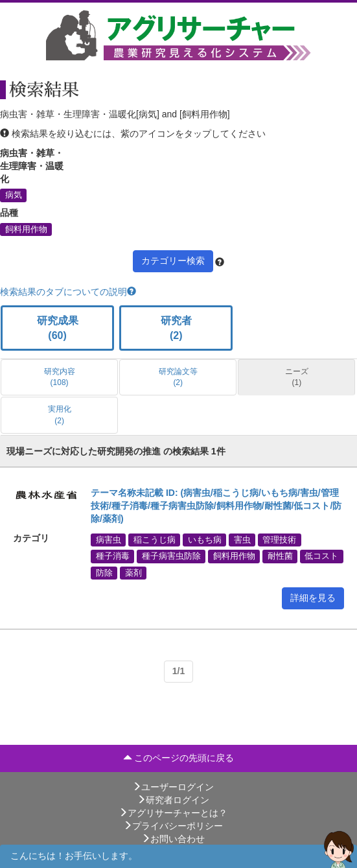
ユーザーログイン (173, 787)
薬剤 (133, 572)
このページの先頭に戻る (179, 758)
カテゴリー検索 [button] (173, 261)
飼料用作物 (26, 229)
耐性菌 (280, 556)
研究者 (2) (176, 328)
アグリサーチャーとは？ (173, 813)
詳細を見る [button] (313, 598)
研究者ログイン (173, 800)
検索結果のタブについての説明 (68, 292)
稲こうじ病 (155, 540)
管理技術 (279, 540)
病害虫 (109, 540)
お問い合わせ (173, 839)
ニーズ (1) (297, 377)
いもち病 (205, 540)
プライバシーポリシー (173, 826)
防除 (104, 572)
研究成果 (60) (58, 328)
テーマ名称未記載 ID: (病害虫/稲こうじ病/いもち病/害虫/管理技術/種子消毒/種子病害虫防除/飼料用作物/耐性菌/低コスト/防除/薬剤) (216, 506)
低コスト (321, 556)
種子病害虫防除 (171, 556)
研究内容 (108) (60, 377)
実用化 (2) (60, 415)
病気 (14, 195)
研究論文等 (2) (178, 377)
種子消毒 (113, 556)
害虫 (242, 540)
